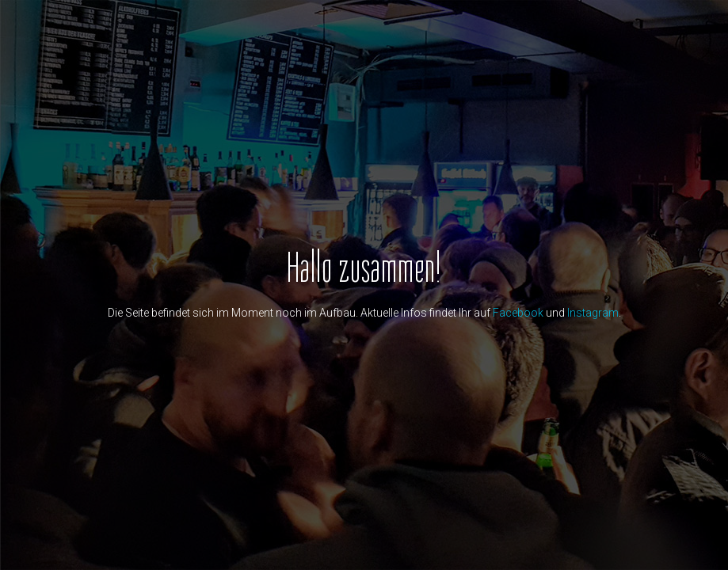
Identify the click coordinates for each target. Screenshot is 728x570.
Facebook (518, 313)
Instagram (593, 313)
